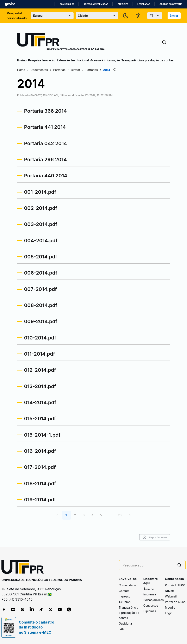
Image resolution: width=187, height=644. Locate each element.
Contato (124, 591)
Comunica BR (67, 4)
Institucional (80, 60)
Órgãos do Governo (171, 4)
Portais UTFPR (175, 585)
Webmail (171, 596)
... (110, 515)
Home (21, 70)
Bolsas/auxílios (154, 600)
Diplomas (150, 611)
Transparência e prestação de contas (147, 60)
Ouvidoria (125, 623)
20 (120, 515)
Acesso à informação (96, 4)
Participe (123, 4)
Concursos (151, 605)
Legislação (144, 4)
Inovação (49, 60)
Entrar (174, 16)
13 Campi (125, 602)
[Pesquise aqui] (148, 565)
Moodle (170, 608)
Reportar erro (155, 537)
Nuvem (170, 591)
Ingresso (125, 596)
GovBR (10, 4)
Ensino (22, 60)
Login (169, 613)
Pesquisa (35, 60)
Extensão (63, 60)
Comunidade (127, 585)
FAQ (122, 629)
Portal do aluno (175, 602)
